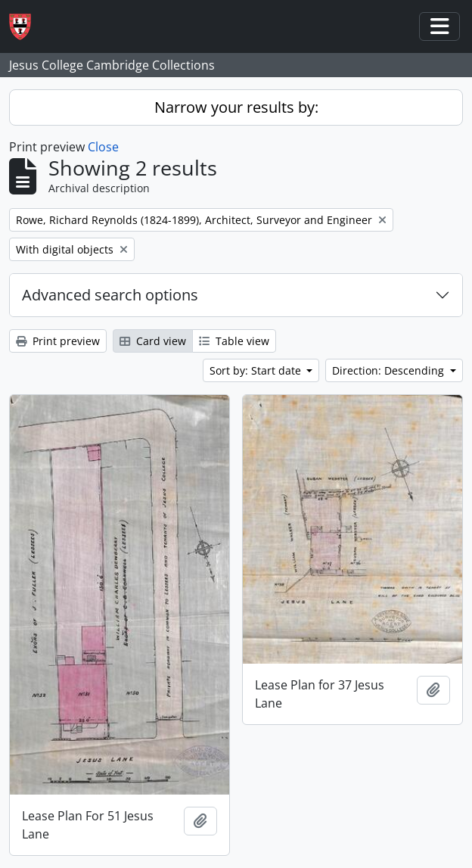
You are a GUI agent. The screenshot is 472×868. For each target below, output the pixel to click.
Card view (153, 341)
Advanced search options (110, 295)
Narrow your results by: (236, 107)
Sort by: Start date (257, 370)
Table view (234, 341)
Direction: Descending (390, 370)
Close (103, 147)
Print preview (58, 341)
